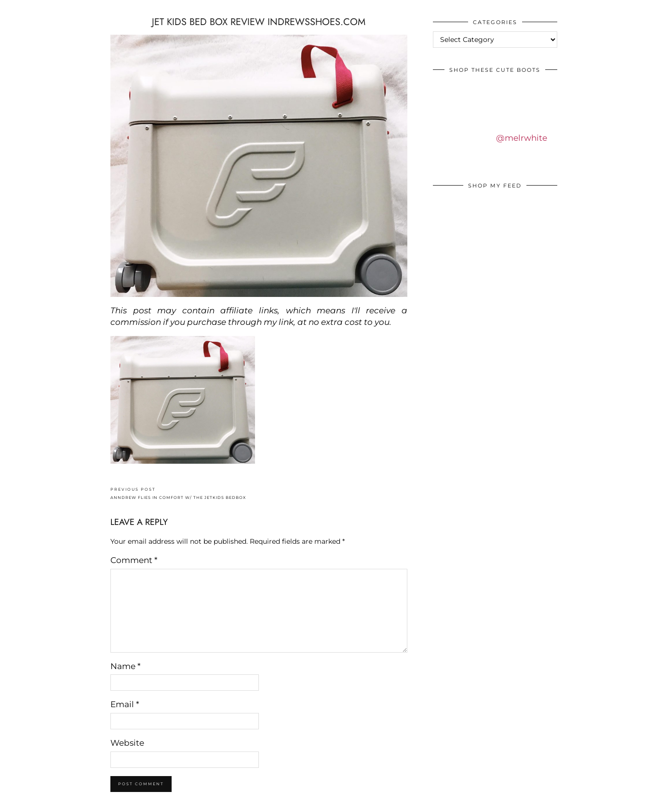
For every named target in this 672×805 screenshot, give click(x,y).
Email (125, 704)
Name (126, 666)
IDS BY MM (17, 9)
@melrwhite (522, 138)
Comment (134, 560)
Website (127, 743)
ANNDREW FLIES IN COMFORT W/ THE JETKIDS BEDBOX (178, 493)
